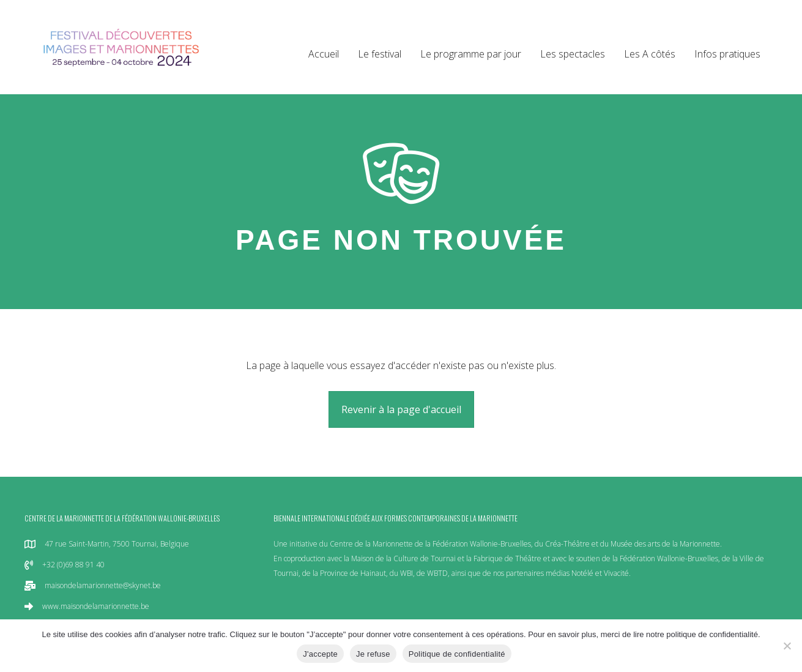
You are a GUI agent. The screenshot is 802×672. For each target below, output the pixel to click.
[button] (401, 409)
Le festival (380, 54)
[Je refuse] (787, 646)
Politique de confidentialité (457, 654)
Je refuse (373, 654)
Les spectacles (573, 54)
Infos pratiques (727, 54)
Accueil (324, 54)
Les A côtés (650, 54)
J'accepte (320, 654)
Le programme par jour (471, 54)
